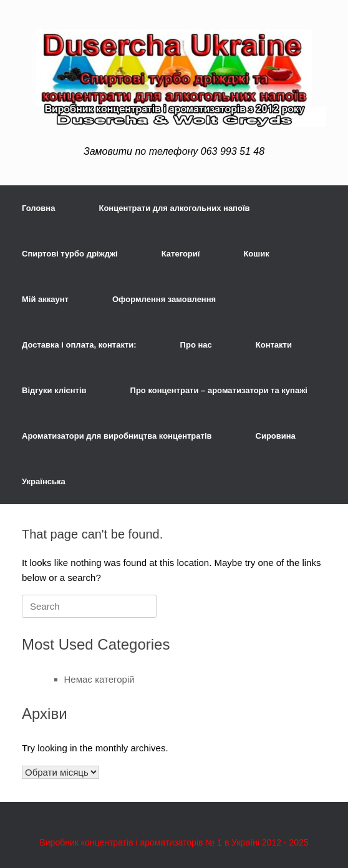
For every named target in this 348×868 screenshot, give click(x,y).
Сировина (276, 436)
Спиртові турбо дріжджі (70, 254)
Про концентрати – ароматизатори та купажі (219, 390)
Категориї (181, 254)
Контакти (274, 345)
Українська (44, 481)
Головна (38, 208)
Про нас (196, 345)
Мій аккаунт (45, 299)
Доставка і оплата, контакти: (79, 345)
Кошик (256, 254)
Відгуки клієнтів (54, 390)
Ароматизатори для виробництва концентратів (117, 436)
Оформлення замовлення (164, 299)
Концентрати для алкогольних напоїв (174, 208)
